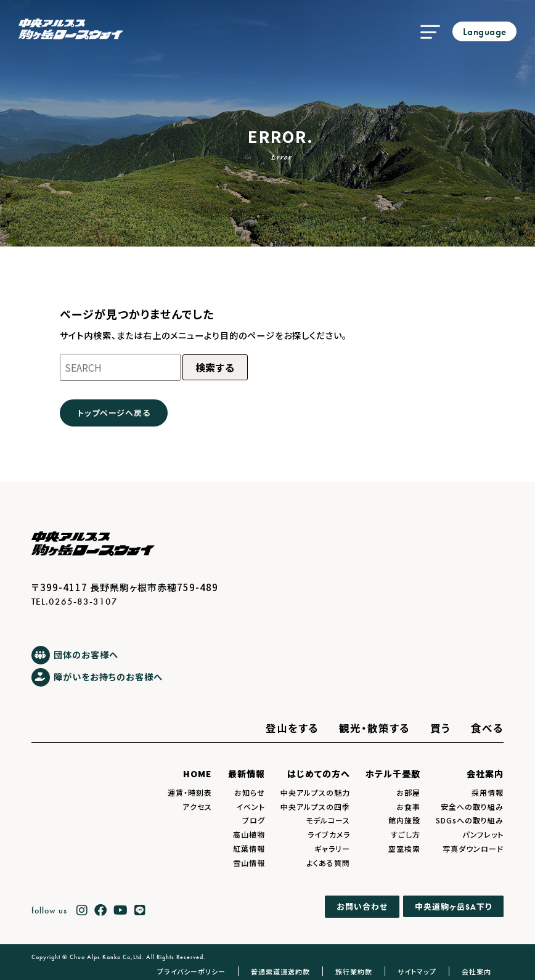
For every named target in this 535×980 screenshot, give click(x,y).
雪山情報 (249, 863)
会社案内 (485, 774)
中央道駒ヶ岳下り (453, 906)
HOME (198, 774)
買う (440, 728)
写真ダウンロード (473, 848)
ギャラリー (332, 848)
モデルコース (328, 820)
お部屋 (408, 792)
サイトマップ (417, 971)
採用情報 (488, 792)
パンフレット (483, 834)
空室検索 (404, 848)
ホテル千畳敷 (393, 774)
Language (485, 32)
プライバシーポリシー (191, 971)
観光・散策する (374, 728)
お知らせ (250, 792)
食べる (487, 728)
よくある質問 (328, 863)
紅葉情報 (249, 848)
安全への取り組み (472, 806)
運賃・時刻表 (190, 792)
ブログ (254, 820)
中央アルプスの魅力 (315, 792)
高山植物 (249, 834)
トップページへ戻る (114, 413)
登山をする (292, 728)
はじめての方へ (319, 774)
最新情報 (247, 774)
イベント (251, 806)
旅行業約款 (354, 971)
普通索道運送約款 (280, 971)
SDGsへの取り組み (470, 820)
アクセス (197, 806)
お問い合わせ (362, 907)
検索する (215, 367)
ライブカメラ (329, 834)
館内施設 (404, 820)
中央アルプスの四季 (315, 806)
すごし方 (406, 834)
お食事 (408, 806)
